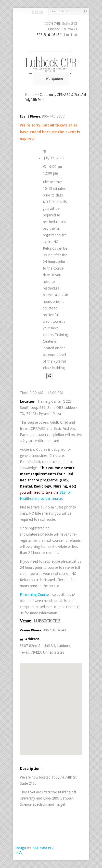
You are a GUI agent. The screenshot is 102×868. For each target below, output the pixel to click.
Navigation (50, 78)
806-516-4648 (48, 35)
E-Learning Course (34, 595)
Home (30, 95)
